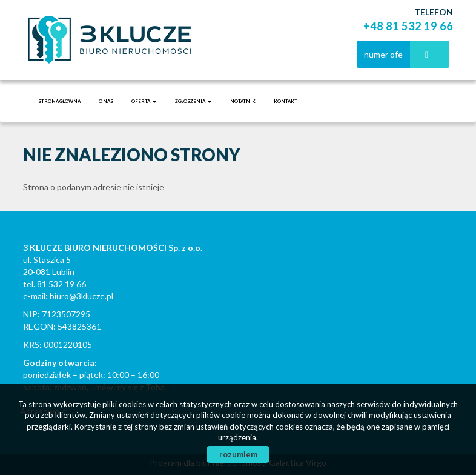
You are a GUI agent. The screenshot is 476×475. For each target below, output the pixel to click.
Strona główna (59, 101)
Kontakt (286, 101)
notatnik (243, 101)
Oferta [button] (144, 101)
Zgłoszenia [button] (193, 101)
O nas (106, 101)
